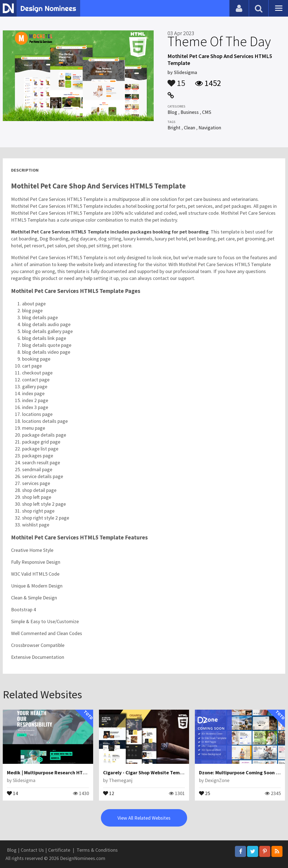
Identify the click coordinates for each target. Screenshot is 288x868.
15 (176, 80)
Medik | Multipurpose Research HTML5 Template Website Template (82, 773)
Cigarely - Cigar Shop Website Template (147, 773)
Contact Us (32, 850)
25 (205, 793)
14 (12, 793)
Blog (172, 112)
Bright (174, 128)
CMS (207, 112)
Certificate (59, 850)
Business (190, 112)
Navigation (210, 128)
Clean (189, 128)
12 (109, 793)
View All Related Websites (144, 818)
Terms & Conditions (97, 850)
